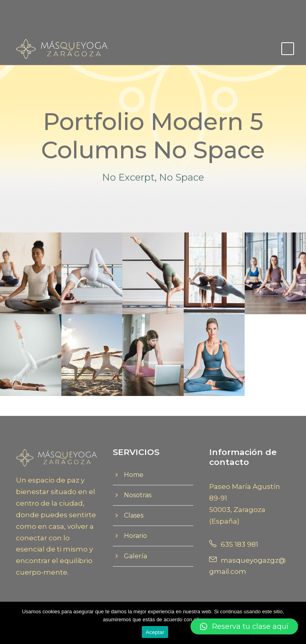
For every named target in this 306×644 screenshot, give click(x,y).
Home (134, 475)
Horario (135, 536)
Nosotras (138, 495)
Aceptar (155, 632)
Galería (135, 556)
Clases (134, 515)
